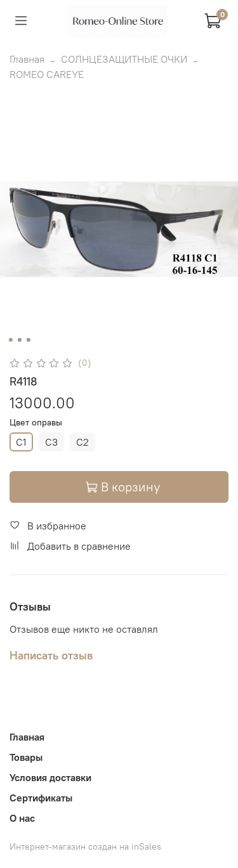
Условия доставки (50, 777)
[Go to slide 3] (28, 340)
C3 (51, 442)
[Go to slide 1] (10, 340)
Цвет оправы (36, 423)
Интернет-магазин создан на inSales (85, 846)
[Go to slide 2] (19, 340)
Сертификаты (41, 798)
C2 (83, 442)
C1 (21, 442)
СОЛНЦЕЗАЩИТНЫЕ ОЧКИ (124, 59)
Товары (26, 757)
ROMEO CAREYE (47, 74)
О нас (22, 818)
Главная (27, 59)
